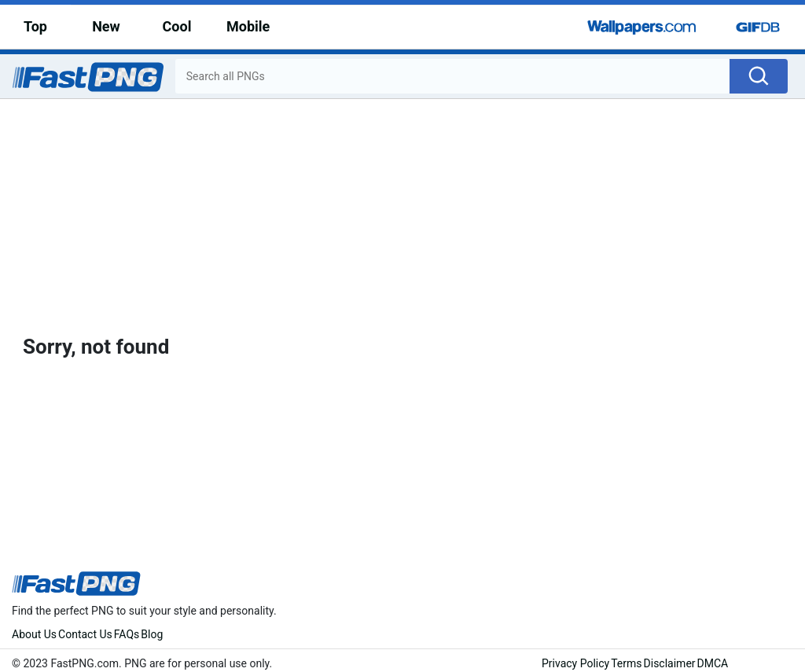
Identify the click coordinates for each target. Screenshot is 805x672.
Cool (177, 26)
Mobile (248, 26)
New (106, 26)
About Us (34, 634)
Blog (152, 634)
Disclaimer (670, 663)
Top (35, 26)
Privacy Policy (575, 663)
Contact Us (85, 634)
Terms (626, 663)
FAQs (127, 634)
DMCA (713, 663)
